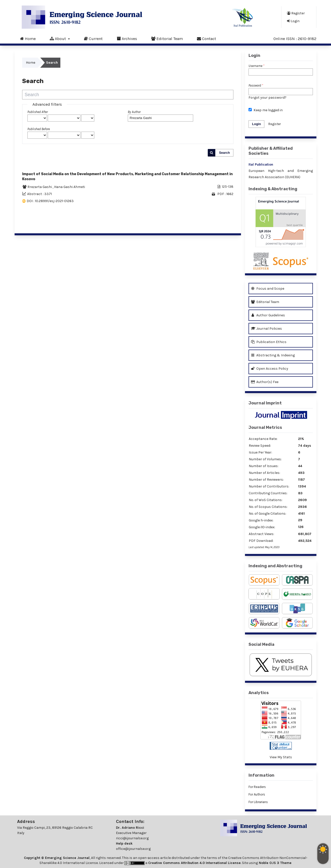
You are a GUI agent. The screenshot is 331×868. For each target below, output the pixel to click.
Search (224, 153)
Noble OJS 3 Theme (275, 863)
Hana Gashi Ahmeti (70, 187)
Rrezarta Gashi (40, 187)
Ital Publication (261, 164)
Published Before (39, 129)
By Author (134, 112)
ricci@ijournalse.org (132, 838)
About (58, 39)
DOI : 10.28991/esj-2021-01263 (50, 201)
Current (93, 39)
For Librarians (258, 802)
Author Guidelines (268, 315)
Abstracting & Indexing (273, 355)
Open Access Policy (270, 369)
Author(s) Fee (265, 382)
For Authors (257, 794)
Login (293, 21)
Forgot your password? (267, 98)
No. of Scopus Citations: (268, 507)
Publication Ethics (269, 342)
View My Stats (281, 757)
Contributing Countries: (268, 493)
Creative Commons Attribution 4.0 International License (194, 863)
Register (296, 13)
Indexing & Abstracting (273, 189)
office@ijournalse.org (133, 849)
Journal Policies (266, 329)
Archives (127, 39)
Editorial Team (167, 39)
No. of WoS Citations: (266, 500)
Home (28, 39)
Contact (206, 39)
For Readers (257, 787)
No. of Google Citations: (267, 514)
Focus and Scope (268, 289)
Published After (38, 112)
